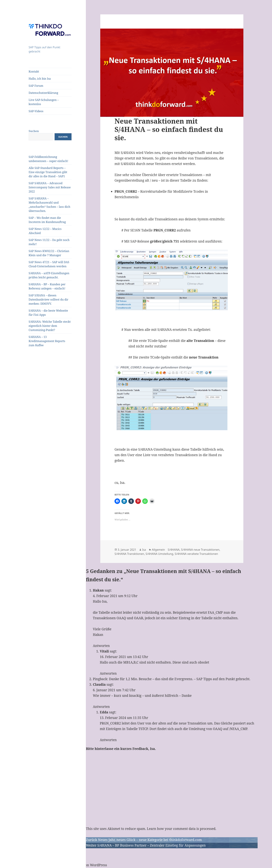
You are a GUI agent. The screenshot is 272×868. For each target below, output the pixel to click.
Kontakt (34, 71)
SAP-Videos (36, 111)
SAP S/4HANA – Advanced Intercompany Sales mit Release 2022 (50, 187)
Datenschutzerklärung (43, 93)
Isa (144, 550)
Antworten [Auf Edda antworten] (108, 740)
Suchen (34, 131)
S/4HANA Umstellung (159, 554)
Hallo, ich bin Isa (40, 79)
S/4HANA (174, 550)
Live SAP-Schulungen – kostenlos (44, 102)
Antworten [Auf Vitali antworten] (108, 673)
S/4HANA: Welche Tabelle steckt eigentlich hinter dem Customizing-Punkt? (50, 326)
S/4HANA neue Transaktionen (200, 550)
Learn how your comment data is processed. (182, 829)
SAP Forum (36, 86)
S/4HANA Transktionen (129, 554)
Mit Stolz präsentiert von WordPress (79, 865)
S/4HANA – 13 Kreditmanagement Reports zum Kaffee (47, 341)
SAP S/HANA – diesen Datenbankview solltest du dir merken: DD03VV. (48, 299)
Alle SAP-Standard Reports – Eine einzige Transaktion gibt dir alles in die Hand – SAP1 (48, 172)
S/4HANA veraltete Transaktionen (196, 554)
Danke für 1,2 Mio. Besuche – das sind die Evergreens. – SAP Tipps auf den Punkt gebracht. (180, 679)
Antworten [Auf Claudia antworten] (101, 707)
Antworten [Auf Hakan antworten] (101, 646)
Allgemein (158, 550)
